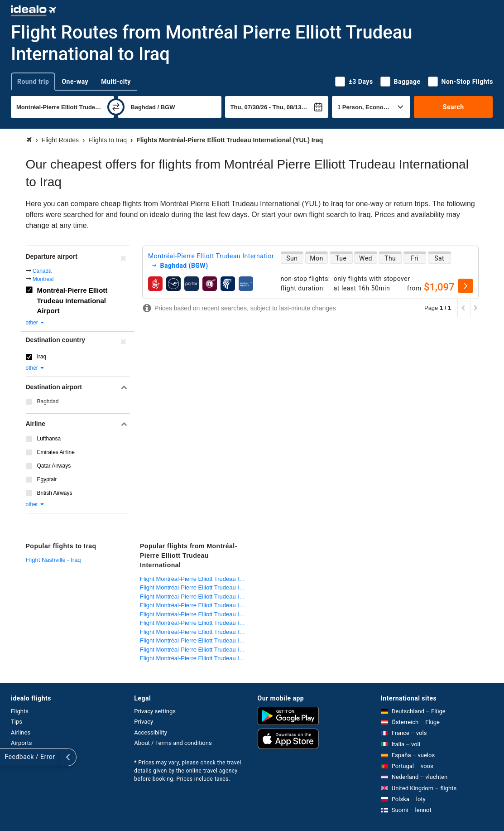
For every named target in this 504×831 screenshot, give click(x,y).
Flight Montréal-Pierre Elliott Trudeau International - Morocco (195, 623)
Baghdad (48, 401)
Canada (42, 271)
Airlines (21, 732)
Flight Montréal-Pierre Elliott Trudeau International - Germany (195, 587)
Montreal (43, 279)
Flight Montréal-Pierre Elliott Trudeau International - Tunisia (195, 640)
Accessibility (151, 732)
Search (454, 107)
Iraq (42, 357)
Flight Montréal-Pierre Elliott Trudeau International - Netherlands (195, 632)
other (36, 323)
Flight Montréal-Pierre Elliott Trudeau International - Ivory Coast (195, 579)
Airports (21, 743)
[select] (466, 286)
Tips (17, 722)
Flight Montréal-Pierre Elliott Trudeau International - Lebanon (195, 614)
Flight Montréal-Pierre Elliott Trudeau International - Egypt (195, 597)
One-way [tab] (75, 82)
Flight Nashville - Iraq (53, 560)
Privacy (144, 722)
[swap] (116, 107)
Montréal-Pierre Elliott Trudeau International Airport (72, 300)
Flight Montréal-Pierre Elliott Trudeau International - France (195, 605)
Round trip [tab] (33, 82)
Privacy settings (155, 711)
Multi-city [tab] (116, 82)
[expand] (8, 757)
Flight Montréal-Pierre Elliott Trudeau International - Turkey (195, 650)
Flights (20, 711)
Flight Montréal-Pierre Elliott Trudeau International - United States (195, 658)
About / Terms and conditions (173, 743)
